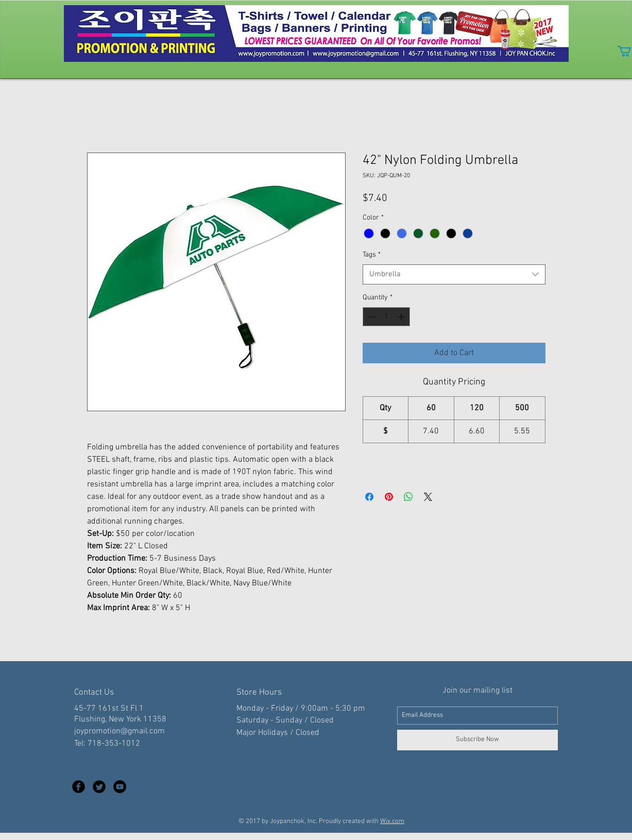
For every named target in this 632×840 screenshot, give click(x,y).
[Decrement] (371, 317)
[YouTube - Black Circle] (120, 787)
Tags (372, 255)
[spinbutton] (386, 317)
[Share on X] (428, 497)
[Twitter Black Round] (99, 787)
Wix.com (392, 821)
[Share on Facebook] (369, 497)
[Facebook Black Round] (79, 787)
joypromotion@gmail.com (119, 731)
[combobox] (454, 274)
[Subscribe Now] (477, 740)
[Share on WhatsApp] (408, 497)
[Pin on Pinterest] (389, 497)
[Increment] (402, 317)
